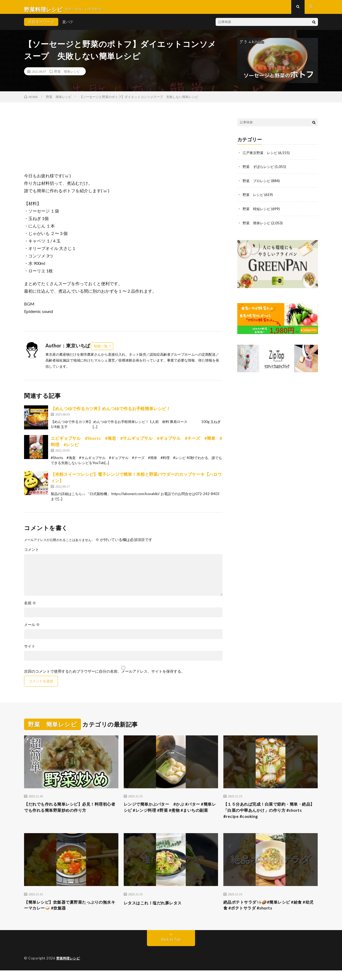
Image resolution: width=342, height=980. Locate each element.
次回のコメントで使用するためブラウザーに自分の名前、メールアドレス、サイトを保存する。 (104, 676)
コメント (32, 554)
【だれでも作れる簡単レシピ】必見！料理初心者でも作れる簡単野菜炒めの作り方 (71, 813)
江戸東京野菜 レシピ (261, 157)
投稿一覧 (101, 351)
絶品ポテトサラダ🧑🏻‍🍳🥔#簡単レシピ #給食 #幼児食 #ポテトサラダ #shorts (270, 914)
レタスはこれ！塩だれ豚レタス (158, 910)
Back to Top (171, 949)
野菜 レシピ (254, 199)
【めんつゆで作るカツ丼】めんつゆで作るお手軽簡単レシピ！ (111, 413)
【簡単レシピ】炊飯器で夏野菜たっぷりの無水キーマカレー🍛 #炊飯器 (71, 914)
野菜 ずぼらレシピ (259, 171)
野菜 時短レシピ (258, 213)
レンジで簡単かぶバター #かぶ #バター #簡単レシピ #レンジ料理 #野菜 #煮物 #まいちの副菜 (170, 817)
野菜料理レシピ (69, 968)
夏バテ (68, 27)
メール (32, 629)
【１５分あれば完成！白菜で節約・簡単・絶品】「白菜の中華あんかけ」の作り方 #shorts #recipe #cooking (270, 817)
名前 (30, 608)
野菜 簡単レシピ (67, 76)
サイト (30, 651)
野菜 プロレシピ (258, 185)
